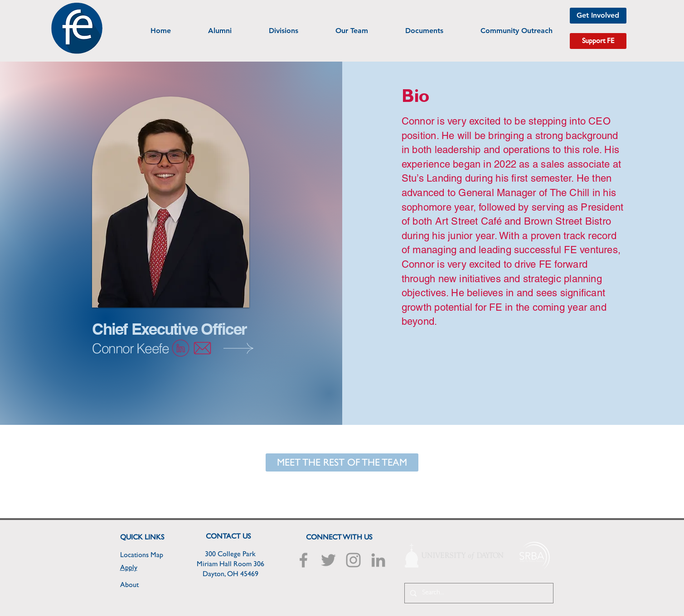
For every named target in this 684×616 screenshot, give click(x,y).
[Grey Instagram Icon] (353, 560)
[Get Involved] (598, 16)
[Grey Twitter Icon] (328, 560)
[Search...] (478, 593)
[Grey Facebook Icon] (303, 560)
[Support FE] (598, 41)
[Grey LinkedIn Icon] (378, 560)
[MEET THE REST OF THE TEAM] (342, 462)
